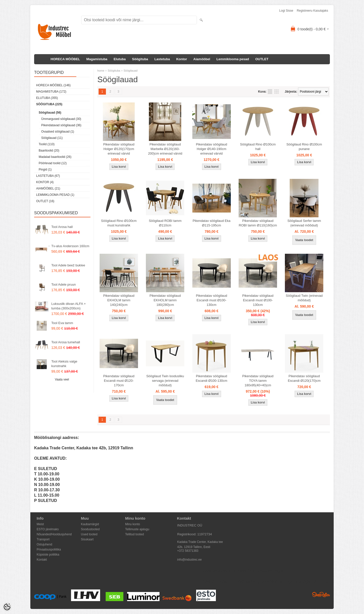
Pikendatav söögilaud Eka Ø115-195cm (212, 223)
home (101, 71)
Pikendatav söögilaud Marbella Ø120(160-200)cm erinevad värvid (165, 149)
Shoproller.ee (321, 595)
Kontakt (42, 560)
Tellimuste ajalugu (137, 529)
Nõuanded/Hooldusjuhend (54, 534)
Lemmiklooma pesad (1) (55, 195)
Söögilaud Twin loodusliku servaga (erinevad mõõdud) (165, 381)
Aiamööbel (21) (48, 188)
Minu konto (133, 524)
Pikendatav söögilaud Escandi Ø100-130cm (211, 378)
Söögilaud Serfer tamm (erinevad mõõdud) (304, 223)
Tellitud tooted (134, 534)
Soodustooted (90, 529)
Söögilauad (131, 71)
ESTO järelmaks (48, 529)
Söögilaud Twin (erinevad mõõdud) (304, 298)
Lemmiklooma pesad (233, 59)
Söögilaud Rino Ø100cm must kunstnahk (119, 223)
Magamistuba (97, 59)
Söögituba (140, 59)
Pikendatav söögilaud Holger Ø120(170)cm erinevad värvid (119, 149)
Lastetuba (162, 59)
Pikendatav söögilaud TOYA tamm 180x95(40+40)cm (258, 381)
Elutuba (120, 59)
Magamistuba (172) (51, 92)
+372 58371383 (188, 551)
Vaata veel (62, 379)
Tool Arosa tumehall (66, 342)
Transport (43, 539)
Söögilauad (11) (52, 138)
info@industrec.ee (189, 560)
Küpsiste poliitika (48, 555)
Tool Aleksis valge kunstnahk (64, 364)
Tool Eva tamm (62, 323)
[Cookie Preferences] (7, 607)
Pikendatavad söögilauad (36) (61, 125)
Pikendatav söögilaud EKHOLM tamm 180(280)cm (165, 300)
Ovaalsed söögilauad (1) (58, 132)
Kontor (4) (45, 182)
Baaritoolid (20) (49, 151)
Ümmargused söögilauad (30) (61, 119)
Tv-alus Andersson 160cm (70, 246)
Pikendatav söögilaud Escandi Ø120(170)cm (304, 378)
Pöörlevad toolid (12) (53, 163)
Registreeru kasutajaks (312, 11)
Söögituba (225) (49, 104)
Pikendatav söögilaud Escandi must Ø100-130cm (212, 300)
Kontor (182, 59)
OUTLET (262, 59)
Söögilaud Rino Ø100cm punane (304, 147)
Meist (40, 524)
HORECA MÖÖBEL (65, 59)
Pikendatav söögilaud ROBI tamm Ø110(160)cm (258, 223)
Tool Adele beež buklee (68, 265)
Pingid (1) (45, 170)
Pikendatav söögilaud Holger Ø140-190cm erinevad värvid (212, 149)
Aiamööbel (202, 59)
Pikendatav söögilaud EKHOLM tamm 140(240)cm (119, 300)
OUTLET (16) (45, 201)
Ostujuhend (44, 544)
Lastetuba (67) (48, 176)
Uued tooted (89, 534)
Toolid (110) (47, 144)
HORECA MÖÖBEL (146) (53, 85)
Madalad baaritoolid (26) (55, 157)
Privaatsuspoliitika (49, 549)
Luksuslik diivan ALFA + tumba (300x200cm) (69, 306)
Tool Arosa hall (62, 227)
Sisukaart (87, 539)
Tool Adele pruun (64, 284)
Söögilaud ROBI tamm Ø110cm (165, 223)
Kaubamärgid (90, 524)
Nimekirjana (270, 92)
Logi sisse (286, 11)
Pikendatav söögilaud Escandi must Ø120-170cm (119, 381)
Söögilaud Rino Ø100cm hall (258, 147)
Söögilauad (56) (50, 113)
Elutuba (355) (47, 98)
